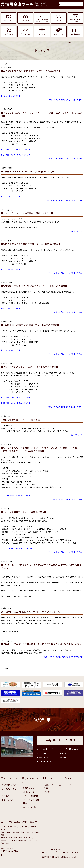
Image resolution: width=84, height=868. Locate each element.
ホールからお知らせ (45, 749)
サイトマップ (7, 800)
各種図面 (64, 753)
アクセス (5, 796)
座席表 (63, 757)
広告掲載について (44, 757)
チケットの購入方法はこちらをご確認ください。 (65, 100)
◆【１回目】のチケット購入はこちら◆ (15, 149)
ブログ (68, 785)
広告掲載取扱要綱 (44, 762)
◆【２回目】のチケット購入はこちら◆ (15, 155)
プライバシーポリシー (10, 790)
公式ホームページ (77, 231)
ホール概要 (42, 753)
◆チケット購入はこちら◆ (10, 96)
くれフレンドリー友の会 (53, 786)
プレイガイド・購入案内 (31, 802)
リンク (47, 792)
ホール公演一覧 (29, 807)
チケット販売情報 (30, 796)
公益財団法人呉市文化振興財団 (19, 822)
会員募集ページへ (77, 435)
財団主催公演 (29, 792)
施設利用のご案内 (9, 785)
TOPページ (70, 42)
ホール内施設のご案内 (69, 749)
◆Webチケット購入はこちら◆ (19, 495)
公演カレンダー (29, 788)
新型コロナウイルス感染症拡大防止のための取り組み (64, 657)
